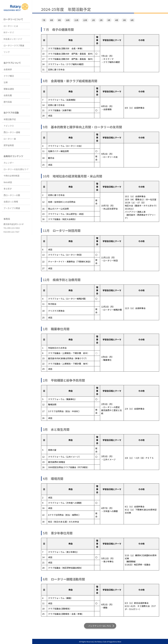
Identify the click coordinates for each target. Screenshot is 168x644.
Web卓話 (8, 182)
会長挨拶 (8, 69)
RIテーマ (8, 32)
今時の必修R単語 (11, 176)
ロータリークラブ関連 (14, 45)
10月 (68, 20)
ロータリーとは (11, 26)
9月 (59, 20)
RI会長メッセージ (12, 39)
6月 (132, 20)
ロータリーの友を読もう (15, 169)
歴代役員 (8, 102)
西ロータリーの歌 (12, 195)
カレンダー (9, 163)
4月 (117, 20)
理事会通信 (9, 89)
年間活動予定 (10, 119)
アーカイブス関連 (12, 208)
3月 (109, 20)
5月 (124, 20)
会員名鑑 (8, 95)
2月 (101, 20)
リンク (7, 52)
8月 (52, 20)
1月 (93, 20)
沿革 (6, 82)
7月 (44, 20)
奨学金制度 (9, 145)
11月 (76, 20)
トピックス (9, 126)
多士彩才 (8, 189)
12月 (85, 20)
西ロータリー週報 (12, 132)
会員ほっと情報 (11, 202)
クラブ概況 (9, 76)
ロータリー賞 (10, 139)
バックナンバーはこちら (100, 626)
